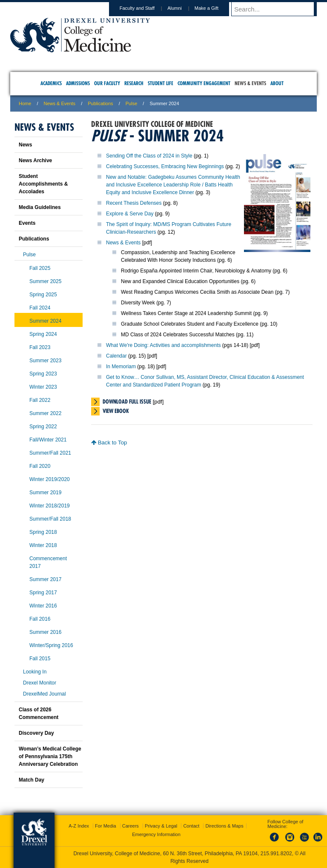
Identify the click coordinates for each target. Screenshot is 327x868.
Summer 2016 (45, 632)
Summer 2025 (45, 281)
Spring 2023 (43, 374)
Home (25, 103)
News (25, 145)
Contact (191, 826)
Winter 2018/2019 (50, 506)
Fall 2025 (40, 268)
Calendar (116, 356)
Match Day (32, 780)
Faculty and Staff (145, 8)
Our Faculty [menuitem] (107, 83)
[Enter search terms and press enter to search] (278, 9)
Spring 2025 (43, 295)
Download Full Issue (127, 401)
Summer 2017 (45, 579)
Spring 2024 (43, 334)
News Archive (35, 160)
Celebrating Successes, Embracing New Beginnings (165, 166)
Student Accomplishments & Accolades (43, 184)
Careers (131, 826)
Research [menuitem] (134, 83)
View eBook (116, 411)
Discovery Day (36, 733)
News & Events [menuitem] (250, 83)
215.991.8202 (276, 854)
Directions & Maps (224, 826)
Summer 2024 (45, 321)
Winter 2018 (43, 545)
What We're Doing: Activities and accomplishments (163, 345)
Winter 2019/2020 (50, 479)
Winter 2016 (43, 606)
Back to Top (109, 443)
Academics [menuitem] (51, 83)
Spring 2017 (43, 593)
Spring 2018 (43, 532)
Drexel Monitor (40, 683)
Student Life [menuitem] (161, 83)
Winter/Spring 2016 (51, 645)
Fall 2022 (40, 400)
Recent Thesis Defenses (134, 203)
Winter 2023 (43, 387)
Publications (100, 103)
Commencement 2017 (48, 562)
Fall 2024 (40, 308)
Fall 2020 (40, 466)
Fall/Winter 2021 (48, 440)
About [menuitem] (277, 83)
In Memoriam (121, 367)
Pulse (132, 103)
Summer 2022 (45, 413)
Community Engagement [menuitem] (204, 83)
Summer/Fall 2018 (50, 519)
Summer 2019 (45, 493)
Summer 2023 (45, 361)
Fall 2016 (40, 619)
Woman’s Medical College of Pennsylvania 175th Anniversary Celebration (50, 756)
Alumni (183, 8)
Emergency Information (156, 834)
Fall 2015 (40, 659)
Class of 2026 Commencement (39, 713)
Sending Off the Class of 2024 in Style (149, 156)
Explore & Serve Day (130, 214)
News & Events (60, 103)
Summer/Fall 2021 (50, 453)
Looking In (35, 672)
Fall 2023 (40, 347)
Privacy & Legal (161, 826)
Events (27, 223)
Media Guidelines (40, 207)
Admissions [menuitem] (78, 83)
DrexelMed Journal (44, 694)
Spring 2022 (43, 427)
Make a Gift (215, 8)
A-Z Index (79, 826)
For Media (106, 826)
